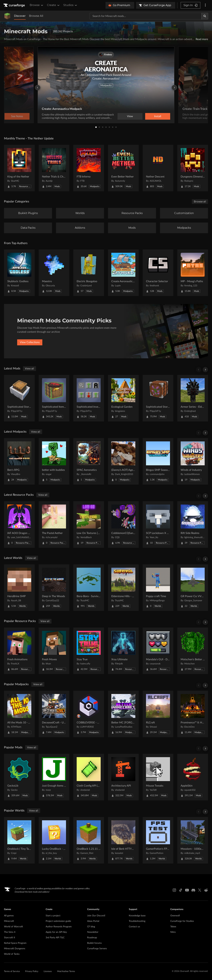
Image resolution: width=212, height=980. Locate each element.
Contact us (134, 927)
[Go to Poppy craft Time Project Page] (158, 588)
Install (158, 116)
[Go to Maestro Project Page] (54, 273)
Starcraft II (9, 938)
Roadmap (92, 938)
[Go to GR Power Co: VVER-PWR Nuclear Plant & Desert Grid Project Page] (193, 588)
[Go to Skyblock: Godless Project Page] (19, 273)
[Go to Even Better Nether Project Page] (123, 168)
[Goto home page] (14, 5)
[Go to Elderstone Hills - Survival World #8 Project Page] (123, 588)
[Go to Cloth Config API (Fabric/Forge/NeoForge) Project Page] (89, 777)
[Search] (205, 16)
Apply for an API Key (56, 932)
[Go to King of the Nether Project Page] (19, 168)
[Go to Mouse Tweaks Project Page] (158, 777)
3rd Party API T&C (55, 938)
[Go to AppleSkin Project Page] (193, 777)
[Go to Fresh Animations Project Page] (19, 651)
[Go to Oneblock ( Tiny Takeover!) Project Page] (19, 840)
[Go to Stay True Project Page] (89, 651)
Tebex (173, 927)
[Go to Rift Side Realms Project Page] (193, 524)
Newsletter (93, 932)
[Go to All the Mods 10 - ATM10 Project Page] (19, 714)
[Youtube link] (187, 890)
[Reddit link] (206, 890)
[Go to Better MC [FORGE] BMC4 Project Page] (123, 714)
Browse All (36, 16)
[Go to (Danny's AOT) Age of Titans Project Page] (123, 461)
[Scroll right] (205, 370)
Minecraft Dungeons (15, 949)
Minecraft (9, 921)
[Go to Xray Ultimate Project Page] (123, 651)
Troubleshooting (137, 921)
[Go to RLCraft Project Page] (158, 714)
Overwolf (175, 916)
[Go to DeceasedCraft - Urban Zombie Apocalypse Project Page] (54, 714)
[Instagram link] (174, 890)
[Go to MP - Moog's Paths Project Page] (193, 273)
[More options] (205, 5)
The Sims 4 (10, 932)
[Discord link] (193, 890)
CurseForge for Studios (182, 921)
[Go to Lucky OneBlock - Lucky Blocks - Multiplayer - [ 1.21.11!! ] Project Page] (54, 840)
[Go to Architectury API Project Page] (123, 777)
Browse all (200, 202)
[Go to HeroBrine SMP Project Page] (19, 588)
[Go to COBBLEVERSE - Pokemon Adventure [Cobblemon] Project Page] (89, 714)
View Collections (30, 342)
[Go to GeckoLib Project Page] (19, 777)
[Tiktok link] (181, 890)
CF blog (91, 927)
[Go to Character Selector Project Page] (158, 273)
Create (53, 5)
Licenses (48, 971)
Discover (20, 16)
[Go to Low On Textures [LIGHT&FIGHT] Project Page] (89, 524)
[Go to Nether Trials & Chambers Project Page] (54, 168)
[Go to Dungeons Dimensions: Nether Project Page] (193, 168)
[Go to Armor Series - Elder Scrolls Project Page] (193, 398)
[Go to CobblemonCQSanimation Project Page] (123, 524)
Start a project (53, 916)
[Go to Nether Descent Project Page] (158, 168)
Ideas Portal (93, 921)
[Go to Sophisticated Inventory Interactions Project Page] (89, 398)
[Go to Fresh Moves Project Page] (54, 651)
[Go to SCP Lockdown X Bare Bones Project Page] (158, 524)
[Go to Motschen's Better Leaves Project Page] (193, 651)
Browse (37, 5)
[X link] (200, 890)
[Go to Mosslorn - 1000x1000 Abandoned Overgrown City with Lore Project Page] (193, 840)
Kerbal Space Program (15, 943)
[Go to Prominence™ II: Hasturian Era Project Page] (193, 714)
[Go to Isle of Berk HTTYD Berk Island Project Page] (123, 840)
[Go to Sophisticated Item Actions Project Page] (54, 398)
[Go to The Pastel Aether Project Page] (54, 524)
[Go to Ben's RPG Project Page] (19, 461)
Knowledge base (137, 916)
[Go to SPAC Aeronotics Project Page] (89, 461)
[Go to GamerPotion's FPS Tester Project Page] (158, 840)
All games (9, 916)
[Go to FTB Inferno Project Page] (89, 168)
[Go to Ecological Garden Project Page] (123, 398)
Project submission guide (58, 921)
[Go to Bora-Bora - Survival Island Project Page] (89, 588)
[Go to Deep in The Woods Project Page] (54, 588)
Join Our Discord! (96, 916)
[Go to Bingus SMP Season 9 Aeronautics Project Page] (158, 461)
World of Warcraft (13, 927)
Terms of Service (12, 971)
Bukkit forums (94, 943)
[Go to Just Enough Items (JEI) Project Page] (54, 777)
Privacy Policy (32, 971)
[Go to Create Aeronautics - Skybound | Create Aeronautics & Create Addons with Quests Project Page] (123, 273)
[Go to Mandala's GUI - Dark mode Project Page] (158, 651)
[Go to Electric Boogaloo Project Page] (89, 273)
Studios (70, 5)
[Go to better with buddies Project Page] (54, 461)
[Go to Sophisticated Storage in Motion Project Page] (19, 398)
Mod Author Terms (66, 971)
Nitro (173, 932)
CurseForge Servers (97, 949)
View (130, 116)
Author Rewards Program (59, 927)
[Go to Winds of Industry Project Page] (193, 461)
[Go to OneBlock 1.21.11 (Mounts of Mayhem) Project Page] (89, 840)
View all (29, 369)
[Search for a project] (146, 16)
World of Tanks (12, 954)
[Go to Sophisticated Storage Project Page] (158, 398)
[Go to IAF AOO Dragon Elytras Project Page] (19, 524)
